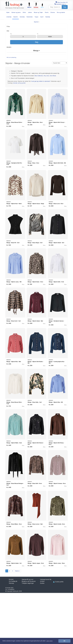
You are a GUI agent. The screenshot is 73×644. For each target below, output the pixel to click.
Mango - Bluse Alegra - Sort (35, 243)
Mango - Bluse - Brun (33, 163)
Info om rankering (11, 57)
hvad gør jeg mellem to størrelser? (41, 81)
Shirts (24, 12)
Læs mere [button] (49, 641)
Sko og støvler (61, 12)
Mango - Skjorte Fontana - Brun (57, 483)
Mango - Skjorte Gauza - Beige (36, 204)
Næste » (17, 571)
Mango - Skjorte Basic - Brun (35, 282)
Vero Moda (53, 76)
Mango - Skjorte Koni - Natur (14, 204)
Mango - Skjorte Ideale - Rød (35, 321)
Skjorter (16, 17)
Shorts (47, 12)
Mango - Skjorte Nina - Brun (35, 122)
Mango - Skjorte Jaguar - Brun (36, 563)
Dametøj (22, 17)
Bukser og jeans (16, 12)
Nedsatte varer (60, 4)
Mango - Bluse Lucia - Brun (56, 204)
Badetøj (48, 17)
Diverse (53, 12)
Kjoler (8, 12)
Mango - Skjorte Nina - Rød (14, 362)
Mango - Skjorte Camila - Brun (57, 524)
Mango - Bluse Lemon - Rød (35, 524)
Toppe (36, 17)
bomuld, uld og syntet (19, 83)
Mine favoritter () (62, 2)
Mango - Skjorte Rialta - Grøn (14, 443)
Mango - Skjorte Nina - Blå (56, 402)
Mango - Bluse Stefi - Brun (35, 483)
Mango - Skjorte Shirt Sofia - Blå (57, 163)
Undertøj (9, 17)
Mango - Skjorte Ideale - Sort (56, 243)
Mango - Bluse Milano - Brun (14, 524)
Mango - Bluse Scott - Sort (14, 321)
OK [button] (64, 641)
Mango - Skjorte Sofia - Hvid (56, 282)
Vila (45, 76)
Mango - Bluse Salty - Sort (35, 402)
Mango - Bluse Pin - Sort (13, 243)
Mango (37, 51)
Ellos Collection (39, 76)
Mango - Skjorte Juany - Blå (14, 282)
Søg (65, 7)
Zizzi (48, 76)
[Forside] (14, 4)
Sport (42, 17)
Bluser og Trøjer (38, 12)
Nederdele (30, 17)
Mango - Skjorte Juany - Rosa (57, 563)
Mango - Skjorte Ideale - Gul (14, 563)
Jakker (30, 12)
